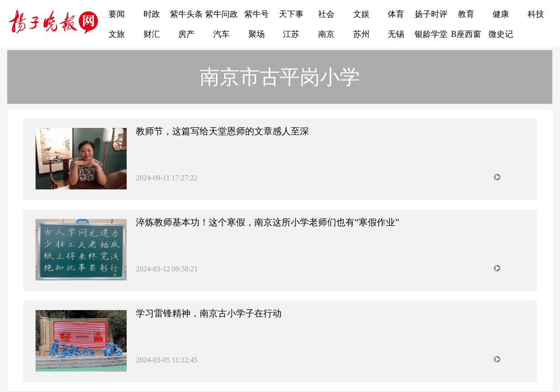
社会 (326, 14)
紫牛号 (257, 14)
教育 (466, 14)
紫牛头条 (186, 14)
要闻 (117, 14)
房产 (186, 34)
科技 (536, 14)
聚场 (257, 34)
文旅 (117, 34)
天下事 (291, 14)
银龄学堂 (431, 34)
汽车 (221, 34)
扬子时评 (431, 14)
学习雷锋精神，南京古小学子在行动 (209, 313)
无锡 (396, 34)
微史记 (501, 34)
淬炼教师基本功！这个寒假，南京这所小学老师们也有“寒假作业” (267, 222)
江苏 (291, 34)
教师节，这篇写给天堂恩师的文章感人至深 (222, 131)
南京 (326, 34)
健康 (501, 14)
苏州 (361, 34)
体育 (396, 14)
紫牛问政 (221, 14)
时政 (152, 14)
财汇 (152, 34)
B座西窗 (466, 34)
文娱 (361, 14)
